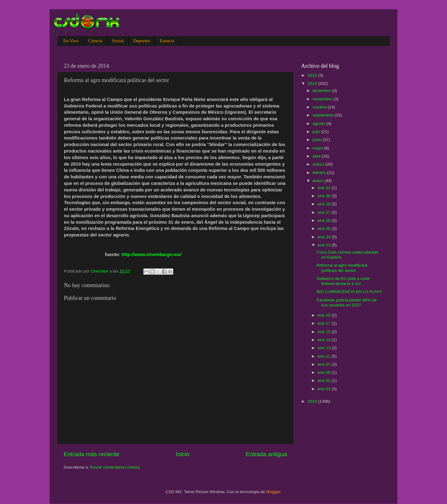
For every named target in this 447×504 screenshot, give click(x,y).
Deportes (142, 41)
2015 (313, 75)
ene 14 (325, 340)
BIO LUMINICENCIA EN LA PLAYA (349, 292)
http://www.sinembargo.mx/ (152, 254)
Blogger (273, 492)
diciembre (322, 91)
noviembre (323, 99)
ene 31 (325, 188)
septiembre (324, 115)
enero (318, 181)
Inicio (183, 454)
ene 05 (325, 372)
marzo (319, 164)
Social (118, 41)
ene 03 (325, 380)
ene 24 (325, 237)
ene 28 (325, 204)
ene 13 (325, 348)
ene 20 (325, 315)
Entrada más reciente (92, 454)
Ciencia (95, 41)
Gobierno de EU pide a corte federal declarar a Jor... (343, 281)
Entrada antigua (266, 454)
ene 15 (325, 332)
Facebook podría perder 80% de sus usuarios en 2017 (347, 302)
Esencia (167, 41)
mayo (318, 148)
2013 (313, 401)
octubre (320, 107)
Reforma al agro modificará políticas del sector (342, 268)
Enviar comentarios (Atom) (115, 467)
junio (318, 140)
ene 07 (325, 364)
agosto (319, 124)
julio (317, 132)
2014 (313, 83)
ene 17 (325, 323)
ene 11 (325, 356)
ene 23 (325, 245)
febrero (320, 173)
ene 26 (325, 220)
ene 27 (325, 212)
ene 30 (325, 196)
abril (317, 156)
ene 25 (325, 229)
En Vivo (71, 41)
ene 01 (325, 389)
